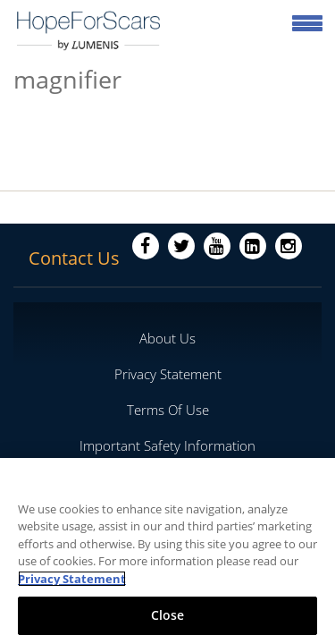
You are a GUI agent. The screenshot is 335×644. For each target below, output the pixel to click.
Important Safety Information (167, 445)
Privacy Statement (168, 374)
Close (168, 615)
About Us (167, 338)
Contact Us (74, 258)
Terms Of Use (168, 410)
